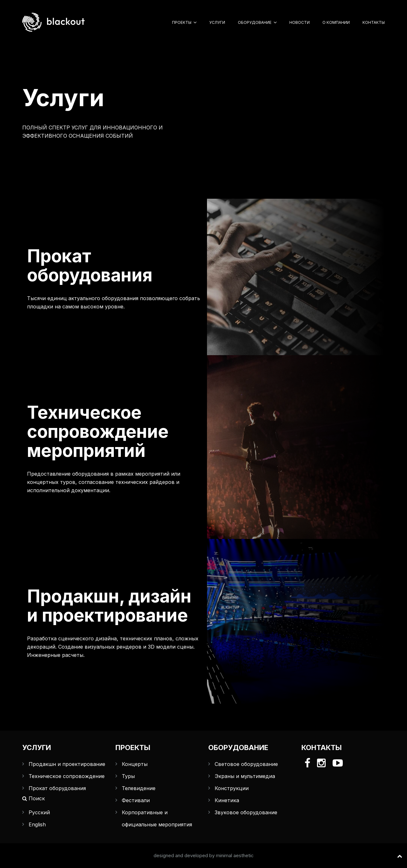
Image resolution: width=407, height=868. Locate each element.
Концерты (135, 764)
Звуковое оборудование (246, 812)
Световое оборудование (246, 764)
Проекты (182, 22)
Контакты (374, 22)
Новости (300, 22)
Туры (128, 776)
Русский (39, 812)
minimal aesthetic (235, 855)
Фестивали (136, 800)
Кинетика (227, 800)
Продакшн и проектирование (67, 764)
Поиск (34, 798)
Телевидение (139, 788)
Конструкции (232, 788)
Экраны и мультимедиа (245, 776)
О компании (336, 22)
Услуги (217, 22)
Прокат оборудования (57, 788)
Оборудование (255, 22)
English (37, 824)
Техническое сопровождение (67, 776)
